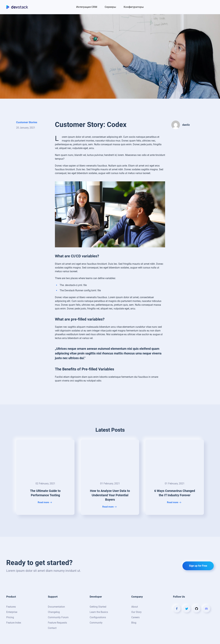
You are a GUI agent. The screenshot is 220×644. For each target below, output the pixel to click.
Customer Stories (27, 122)
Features (11, 607)
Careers (135, 617)
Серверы (110, 7)
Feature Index (14, 623)
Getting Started (98, 607)
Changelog (54, 612)
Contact (52, 628)
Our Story (136, 612)
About (135, 607)
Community (96, 623)
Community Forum (58, 617)
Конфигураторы (134, 7)
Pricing (10, 617)
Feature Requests (57, 623)
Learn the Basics (99, 612)
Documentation (56, 607)
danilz (186, 125)
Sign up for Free (198, 566)
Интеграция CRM (87, 7)
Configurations (98, 617)
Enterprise (12, 612)
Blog (134, 623)
